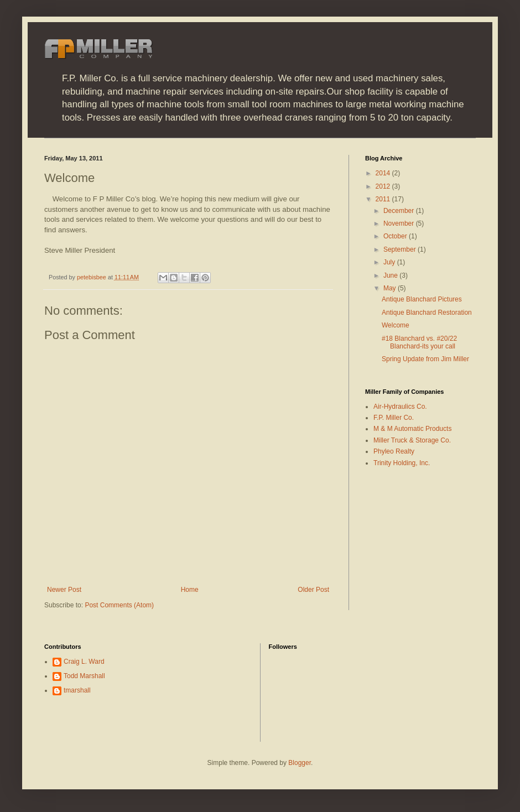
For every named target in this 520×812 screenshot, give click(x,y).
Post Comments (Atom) (119, 605)
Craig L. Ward (84, 662)
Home (190, 590)
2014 (384, 173)
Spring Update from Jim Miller (425, 359)
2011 (384, 199)
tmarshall (77, 690)
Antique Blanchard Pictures (422, 299)
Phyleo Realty (394, 451)
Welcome (396, 325)
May (391, 288)
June (391, 275)
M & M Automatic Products (412, 429)
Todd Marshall (84, 676)
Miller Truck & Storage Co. (412, 440)
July (390, 262)
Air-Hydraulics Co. (400, 407)
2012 (384, 186)
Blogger (300, 763)
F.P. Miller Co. (394, 418)
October (396, 236)
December (400, 211)
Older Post (313, 590)
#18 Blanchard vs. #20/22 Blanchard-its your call (419, 342)
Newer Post (64, 590)
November (400, 223)
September (401, 249)
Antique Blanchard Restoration (427, 313)
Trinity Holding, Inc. (402, 463)
